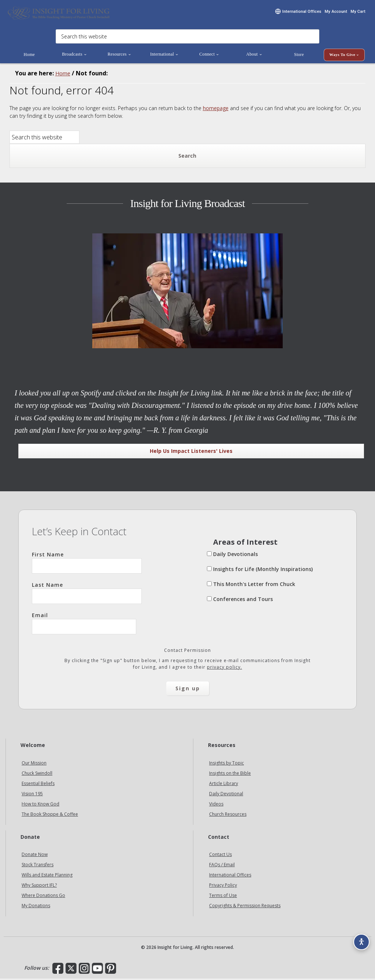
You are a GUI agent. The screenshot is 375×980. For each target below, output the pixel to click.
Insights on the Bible (230, 774)
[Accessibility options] (359, 938)
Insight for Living (59, 14)
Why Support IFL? (39, 887)
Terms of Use (223, 897)
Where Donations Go (43, 897)
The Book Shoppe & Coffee (50, 815)
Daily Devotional (226, 795)
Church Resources (228, 815)
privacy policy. (224, 668)
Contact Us (220, 856)
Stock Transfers (38, 866)
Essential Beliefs (38, 784)
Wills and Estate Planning (47, 876)
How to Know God (40, 805)
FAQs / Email (222, 866)
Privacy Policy (223, 887)
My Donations (36, 907)
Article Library (224, 784)
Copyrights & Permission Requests (245, 907)
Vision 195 (32, 795)
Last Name (87, 594)
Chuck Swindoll (37, 774)
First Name (87, 563)
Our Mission (34, 764)
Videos (216, 805)
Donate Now (35, 856)
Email (84, 624)
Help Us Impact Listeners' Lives (191, 452)
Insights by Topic (227, 764)
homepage (216, 109)
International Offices (230, 876)
